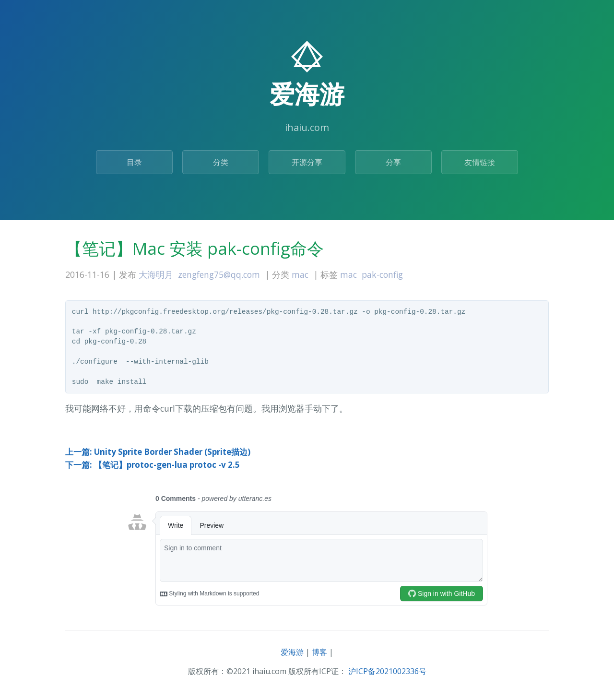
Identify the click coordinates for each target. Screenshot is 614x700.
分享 (393, 162)
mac (300, 274)
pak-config (382, 274)
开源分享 (307, 162)
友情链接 (480, 162)
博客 (319, 652)
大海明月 (156, 274)
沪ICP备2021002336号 (387, 671)
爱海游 (292, 652)
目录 (134, 162)
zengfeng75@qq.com (219, 274)
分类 (221, 162)
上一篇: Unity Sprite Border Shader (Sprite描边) (158, 452)
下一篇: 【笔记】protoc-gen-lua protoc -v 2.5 (153, 465)
